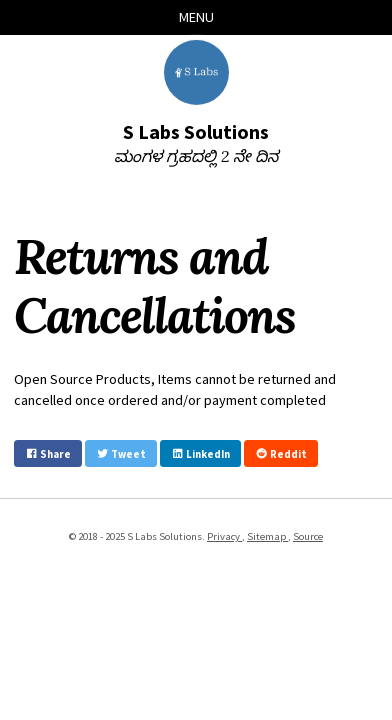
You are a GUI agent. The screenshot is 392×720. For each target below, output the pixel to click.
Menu (196, 17)
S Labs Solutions (196, 131)
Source (308, 536)
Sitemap (267, 536)
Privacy (224, 536)
